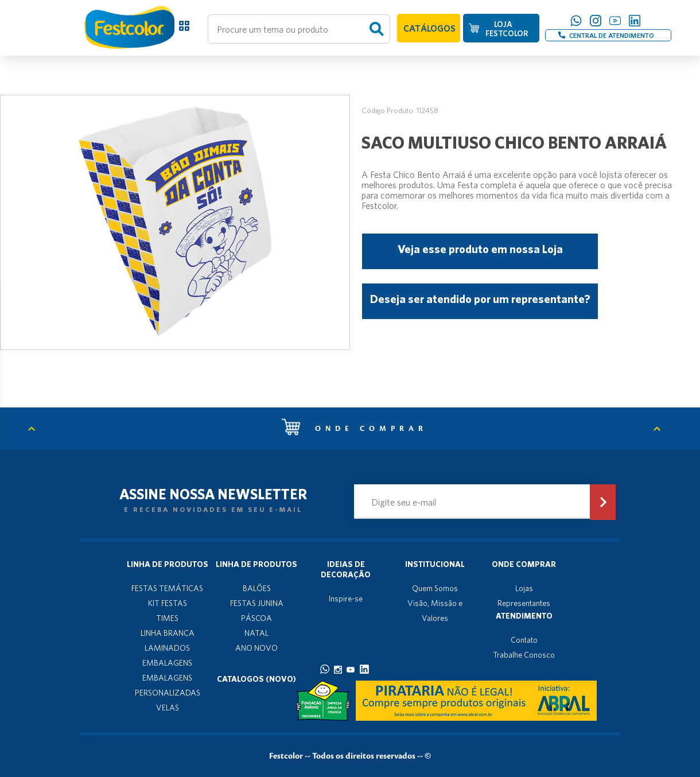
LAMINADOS (167, 648)
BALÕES (257, 588)
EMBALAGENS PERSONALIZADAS (168, 685)
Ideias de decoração (346, 569)
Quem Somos (435, 588)
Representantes (524, 603)
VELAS (168, 708)
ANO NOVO (256, 648)
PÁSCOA (256, 618)
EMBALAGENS (167, 663)
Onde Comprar (524, 564)
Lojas (524, 588)
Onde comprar (355, 429)
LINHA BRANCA (168, 633)
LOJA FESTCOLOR (507, 29)
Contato (524, 640)
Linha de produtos (168, 564)
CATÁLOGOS (429, 28)
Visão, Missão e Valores (435, 611)
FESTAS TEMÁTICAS (167, 588)
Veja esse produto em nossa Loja (480, 249)
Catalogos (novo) (256, 679)
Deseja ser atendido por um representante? (480, 299)
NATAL (256, 633)
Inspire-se (346, 599)
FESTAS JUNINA (257, 603)
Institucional (435, 564)
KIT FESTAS (168, 603)
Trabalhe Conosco (524, 655)
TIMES (167, 618)
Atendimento (524, 616)
